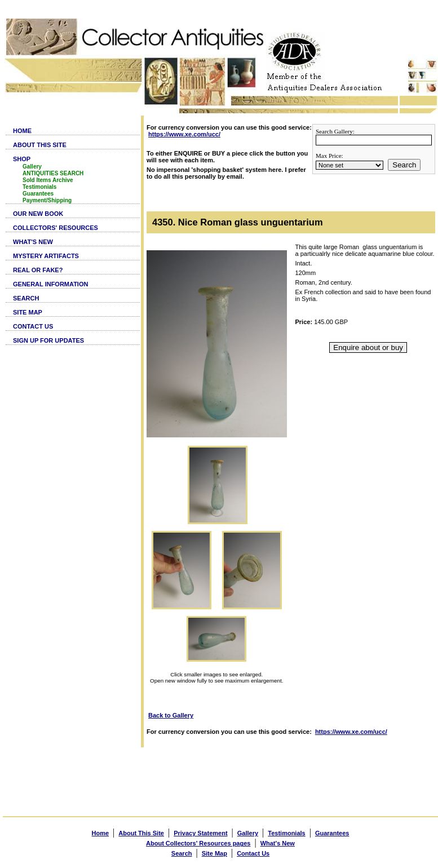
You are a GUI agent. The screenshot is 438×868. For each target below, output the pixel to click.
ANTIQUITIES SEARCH (53, 173)
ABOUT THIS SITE (40, 145)
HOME (22, 131)
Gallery (32, 167)
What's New (278, 843)
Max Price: (329, 156)
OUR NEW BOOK (38, 214)
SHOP (22, 159)
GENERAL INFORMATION (50, 284)
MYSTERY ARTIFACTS (46, 256)
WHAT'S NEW (33, 242)
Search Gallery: (335, 131)
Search (404, 165)
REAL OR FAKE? (38, 270)
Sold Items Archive (48, 180)
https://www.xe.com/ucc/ (184, 134)
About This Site (141, 833)
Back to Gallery (171, 715)
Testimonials (39, 187)
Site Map (214, 853)
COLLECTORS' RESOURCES (56, 228)
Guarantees (38, 194)
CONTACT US (33, 326)
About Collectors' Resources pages (198, 843)
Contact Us (253, 853)
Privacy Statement (200, 833)
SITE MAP (28, 312)
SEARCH (26, 298)
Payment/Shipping (47, 200)
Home (101, 833)
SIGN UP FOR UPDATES (48, 340)
